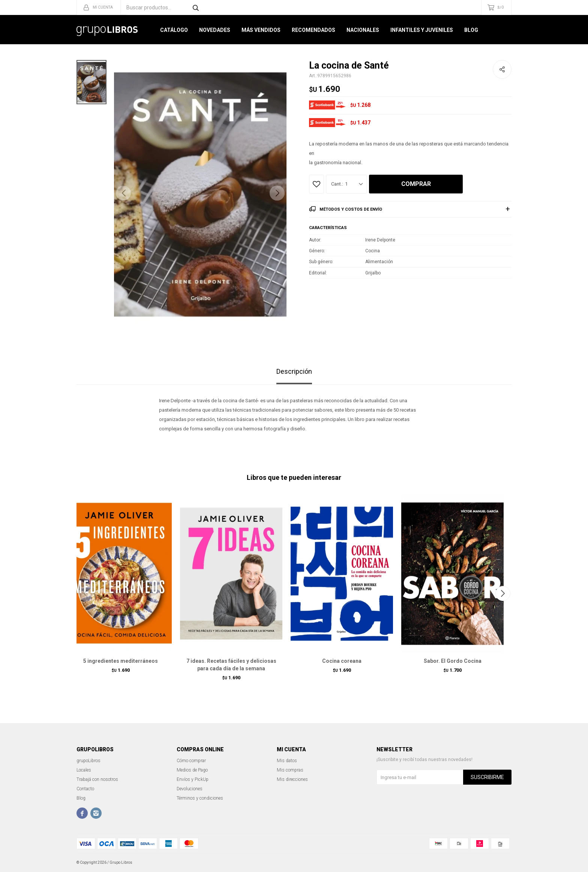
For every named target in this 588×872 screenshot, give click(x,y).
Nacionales (363, 30)
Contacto (85, 789)
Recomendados (313, 30)
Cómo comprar (191, 761)
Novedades (215, 30)
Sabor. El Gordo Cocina (453, 661)
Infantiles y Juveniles (422, 30)
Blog (471, 30)
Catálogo (174, 30)
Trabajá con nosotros (97, 779)
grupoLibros (88, 761)
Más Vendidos (261, 30)
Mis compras (290, 770)
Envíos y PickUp (193, 779)
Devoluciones (190, 789)
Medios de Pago (192, 770)
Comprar (416, 184)
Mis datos (287, 761)
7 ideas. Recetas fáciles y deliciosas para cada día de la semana (231, 665)
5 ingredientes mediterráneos (121, 661)
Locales (84, 770)
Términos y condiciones (200, 798)
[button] (277, 193)
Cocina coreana (342, 661)
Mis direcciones (292, 779)
